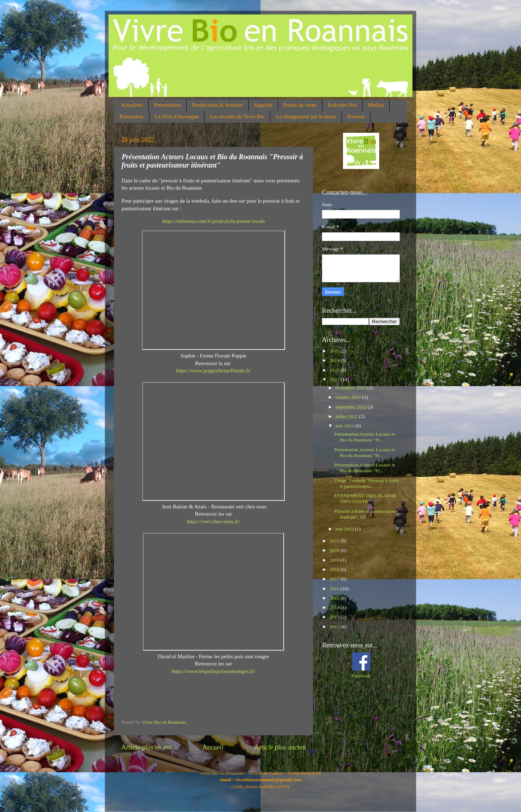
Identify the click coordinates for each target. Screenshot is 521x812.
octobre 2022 (349, 397)
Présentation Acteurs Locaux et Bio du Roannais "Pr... (365, 437)
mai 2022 (345, 529)
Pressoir (356, 117)
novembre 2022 (351, 388)
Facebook (361, 676)
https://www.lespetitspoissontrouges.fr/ (213, 671)
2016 (335, 589)
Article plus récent (147, 747)
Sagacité (263, 105)
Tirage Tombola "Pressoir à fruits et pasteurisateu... (367, 483)
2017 (335, 579)
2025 (335, 351)
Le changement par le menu (306, 117)
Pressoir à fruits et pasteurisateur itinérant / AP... (366, 514)
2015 (335, 598)
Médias (376, 105)
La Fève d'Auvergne (177, 117)
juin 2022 (345, 426)
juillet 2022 (347, 416)
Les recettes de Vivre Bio (237, 117)
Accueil (213, 747)
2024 (335, 360)
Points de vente (300, 105)
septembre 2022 (351, 407)
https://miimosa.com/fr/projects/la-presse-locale (213, 221)
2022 (335, 379)
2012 (335, 627)
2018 (335, 569)
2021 (335, 541)
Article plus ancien (280, 747)
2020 (335, 550)
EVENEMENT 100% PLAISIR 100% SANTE (365, 498)
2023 (335, 370)
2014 (335, 607)
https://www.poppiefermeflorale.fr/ (213, 371)
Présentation (168, 105)
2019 (335, 560)
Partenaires (132, 117)
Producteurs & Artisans (217, 105)
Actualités (132, 105)
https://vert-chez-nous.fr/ (213, 521)
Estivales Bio (342, 105)
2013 (335, 617)
